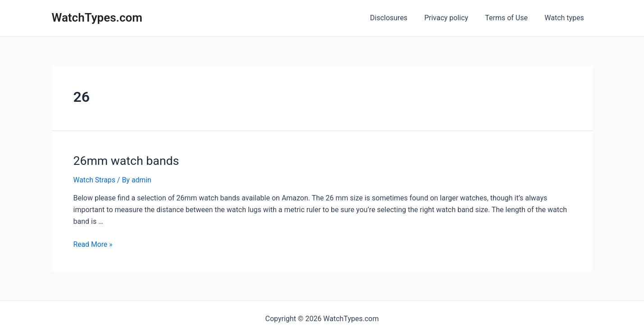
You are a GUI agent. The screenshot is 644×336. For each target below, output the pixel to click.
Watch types (566, 18)
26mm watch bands (125, 160)
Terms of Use (510, 18)
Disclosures (397, 18)
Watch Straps (95, 179)
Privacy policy (452, 18)
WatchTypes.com (97, 18)
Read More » (93, 243)
